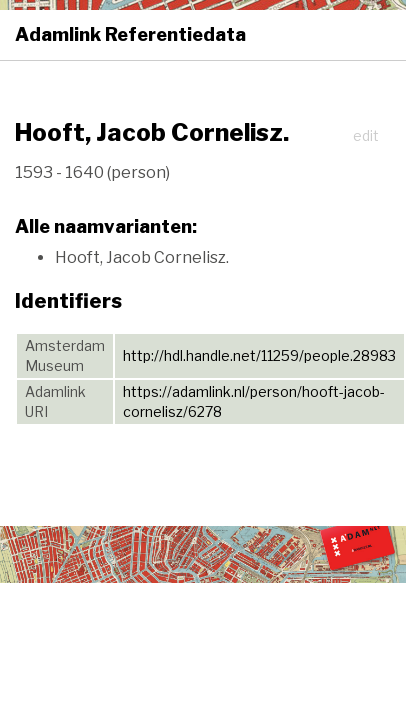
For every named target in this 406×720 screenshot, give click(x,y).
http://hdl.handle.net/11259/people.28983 (259, 355)
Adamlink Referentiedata (130, 34)
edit (366, 135)
